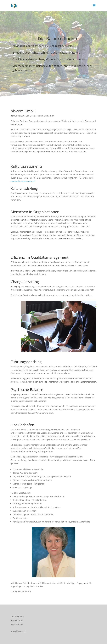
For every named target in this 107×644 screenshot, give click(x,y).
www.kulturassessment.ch (23, 181)
